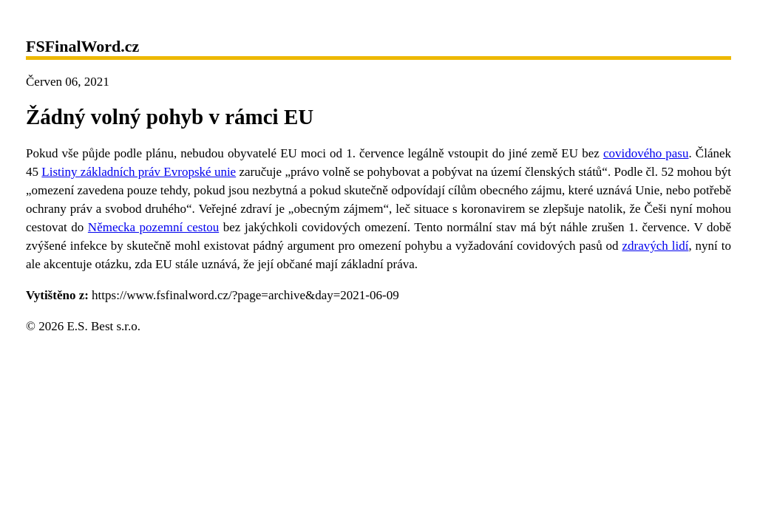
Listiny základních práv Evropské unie (139, 172)
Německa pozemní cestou (153, 227)
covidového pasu (646, 153)
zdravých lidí (656, 246)
